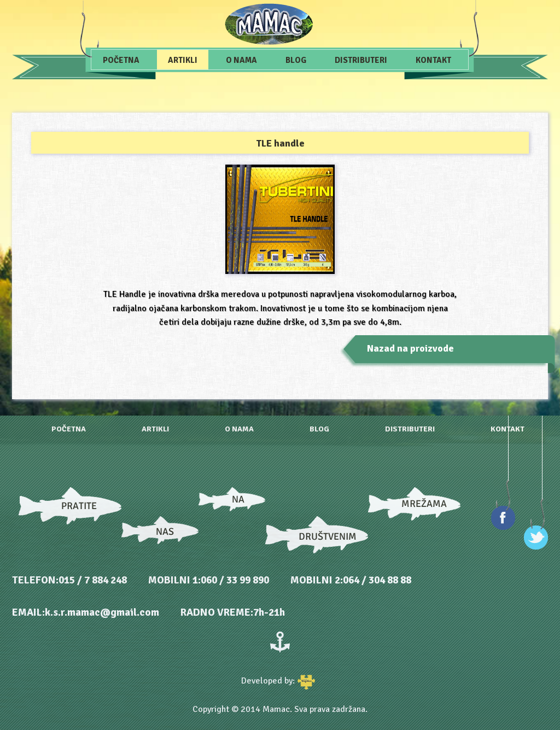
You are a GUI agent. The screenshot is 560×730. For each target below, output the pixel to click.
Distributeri (361, 60)
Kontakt (433, 60)
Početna (121, 60)
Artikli (183, 60)
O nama (241, 60)
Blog (296, 60)
